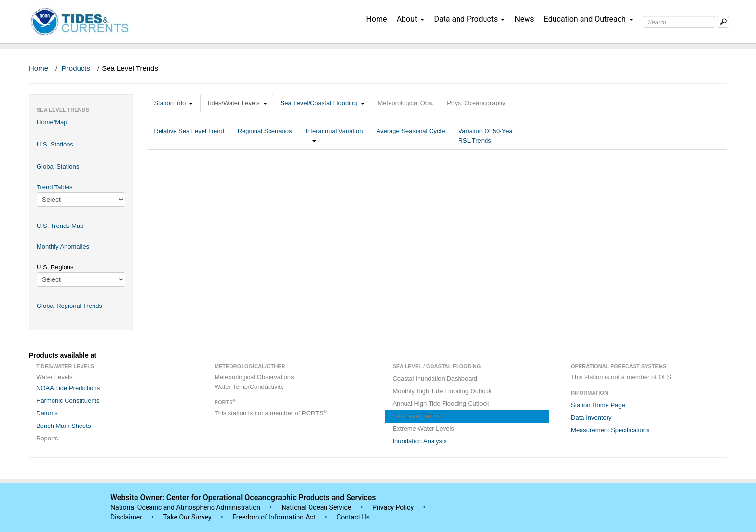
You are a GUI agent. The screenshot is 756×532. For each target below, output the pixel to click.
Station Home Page (598, 405)
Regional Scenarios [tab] (265, 136)
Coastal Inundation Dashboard (435, 379)
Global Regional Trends (69, 306)
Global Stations (58, 166)
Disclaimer (126, 517)
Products (76, 68)
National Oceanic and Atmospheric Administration (185, 507)
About (411, 19)
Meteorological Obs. (406, 103)
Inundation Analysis (419, 441)
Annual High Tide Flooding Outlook (441, 404)
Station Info (173, 103)
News (524, 19)
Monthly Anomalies (63, 246)
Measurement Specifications (610, 430)
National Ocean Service (317, 507)
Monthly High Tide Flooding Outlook (442, 391)
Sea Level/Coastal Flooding (323, 103)
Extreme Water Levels (423, 429)
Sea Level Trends (417, 416)
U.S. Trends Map (60, 226)
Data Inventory (591, 418)
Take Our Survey (188, 517)
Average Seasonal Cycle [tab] (410, 136)
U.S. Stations (55, 144)
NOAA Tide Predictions (68, 388)
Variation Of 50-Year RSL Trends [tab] (486, 136)
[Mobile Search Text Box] (723, 22)
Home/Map (52, 122)
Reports (47, 438)
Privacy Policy (393, 507)
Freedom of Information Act (274, 517)
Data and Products (469, 19)
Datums (47, 413)
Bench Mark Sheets (63, 426)
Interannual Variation (334, 136)
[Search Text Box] (679, 22)
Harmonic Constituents (68, 401)
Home (376, 19)
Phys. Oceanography (476, 103)
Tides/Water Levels (236, 103)
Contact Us (353, 517)
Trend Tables (54, 187)
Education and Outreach (588, 19)
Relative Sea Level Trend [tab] (189, 136)
